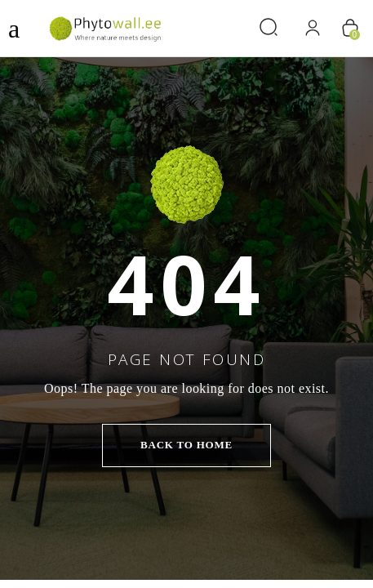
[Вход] (312, 28)
